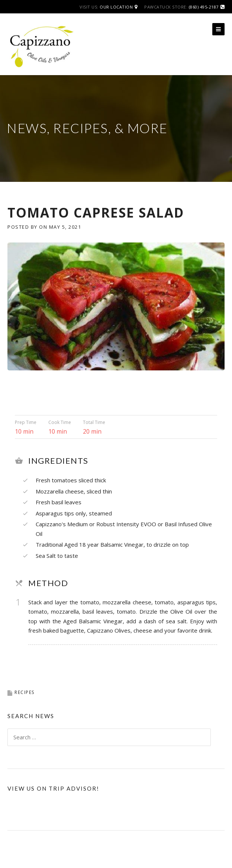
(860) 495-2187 (204, 7)
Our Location (116, 7)
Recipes (25, 692)
